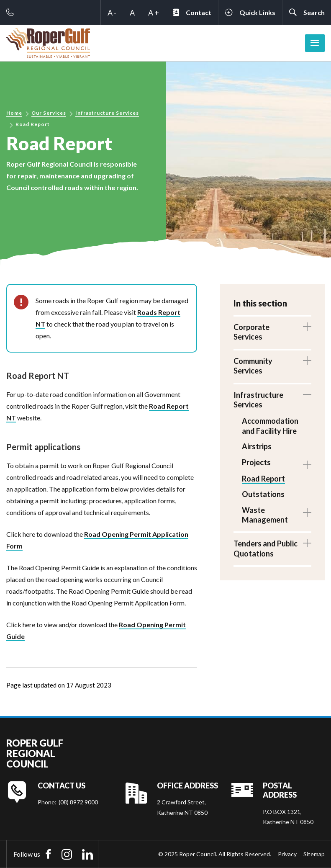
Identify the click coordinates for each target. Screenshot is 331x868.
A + (154, 13)
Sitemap (314, 854)
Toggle (307, 327)
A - (112, 13)
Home (14, 113)
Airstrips (257, 446)
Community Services (253, 366)
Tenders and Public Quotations (266, 548)
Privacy (287, 854)
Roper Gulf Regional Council (35, 754)
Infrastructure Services (107, 113)
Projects (256, 462)
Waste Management (265, 515)
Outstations (263, 494)
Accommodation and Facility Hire (270, 426)
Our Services (49, 113)
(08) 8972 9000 (78, 802)
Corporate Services (251, 332)
